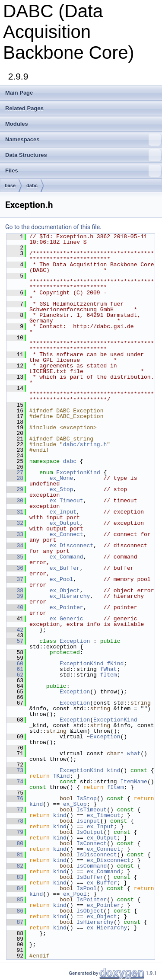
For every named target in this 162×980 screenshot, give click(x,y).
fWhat (109, 669)
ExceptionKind (78, 472)
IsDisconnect (97, 855)
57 (15, 641)
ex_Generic (67, 619)
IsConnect (92, 843)
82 (15, 866)
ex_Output (65, 523)
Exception (75, 641)
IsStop (87, 798)
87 (15, 922)
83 (15, 877)
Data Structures (83, 155)
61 (15, 669)
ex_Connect (67, 534)
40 (15, 607)
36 (15, 568)
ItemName (133, 782)
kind (113, 770)
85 (15, 900)
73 (15, 770)
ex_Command (67, 557)
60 (15, 664)
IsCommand (92, 866)
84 (15, 888)
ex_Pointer (67, 607)
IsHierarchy (95, 922)
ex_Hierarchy (70, 596)
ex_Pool (62, 579)
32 (15, 523)
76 (15, 798)
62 (15, 675)
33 (15, 534)
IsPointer (92, 900)
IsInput (88, 821)
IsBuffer (90, 877)
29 (15, 489)
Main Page (19, 93)
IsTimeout (92, 810)
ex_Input (63, 512)
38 (15, 591)
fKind (115, 664)
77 (15, 810)
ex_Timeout (67, 501)
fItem (109, 675)
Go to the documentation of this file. (53, 227)
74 (15, 782)
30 (15, 501)
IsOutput (90, 832)
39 (15, 596)
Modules (17, 124)
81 (15, 855)
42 (15, 630)
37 (15, 579)
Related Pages (24, 108)
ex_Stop (62, 489)
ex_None (62, 478)
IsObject (90, 911)
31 (15, 512)
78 (15, 821)
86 (15, 911)
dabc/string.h (85, 444)
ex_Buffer (65, 568)
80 (15, 843)
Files (83, 171)
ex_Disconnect (71, 546)
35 (15, 557)
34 (15, 546)
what (134, 753)
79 (15, 832)
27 (15, 472)
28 (15, 478)
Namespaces (83, 140)
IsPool (87, 888)
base (10, 185)
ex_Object (65, 591)
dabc (32, 185)
